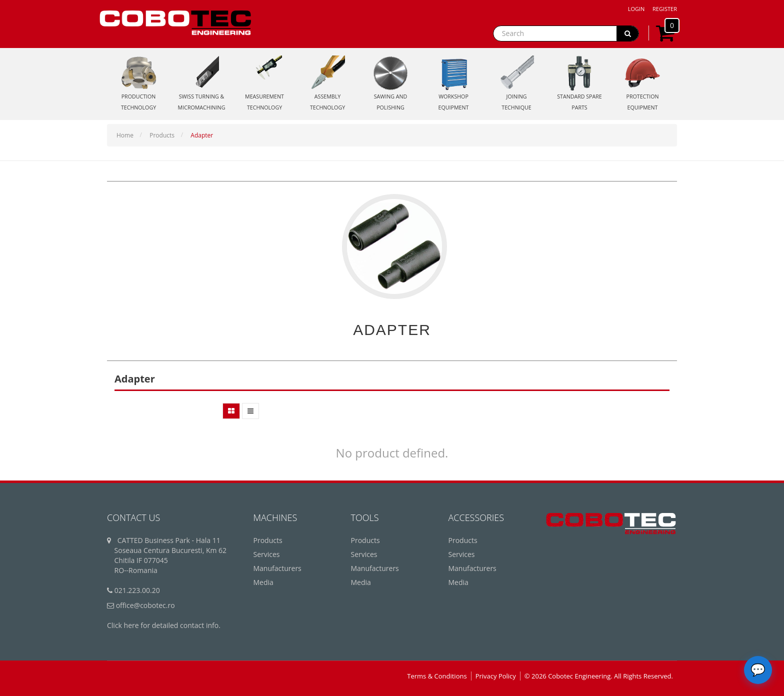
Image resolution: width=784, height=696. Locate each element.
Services (267, 554)
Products (162, 135)
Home (125, 135)
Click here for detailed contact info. (164, 625)
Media (263, 582)
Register (665, 9)
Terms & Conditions (437, 676)
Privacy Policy (496, 676)
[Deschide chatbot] (758, 670)
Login (636, 9)
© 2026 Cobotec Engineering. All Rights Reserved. (599, 676)
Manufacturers (277, 568)
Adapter (202, 135)
